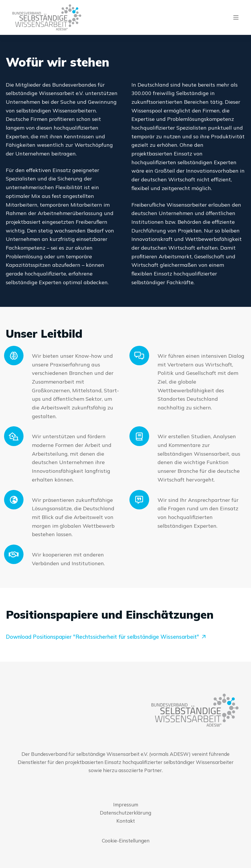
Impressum (126, 805)
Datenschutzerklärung (126, 813)
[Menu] (236, 17)
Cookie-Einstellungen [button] (126, 841)
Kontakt (126, 821)
